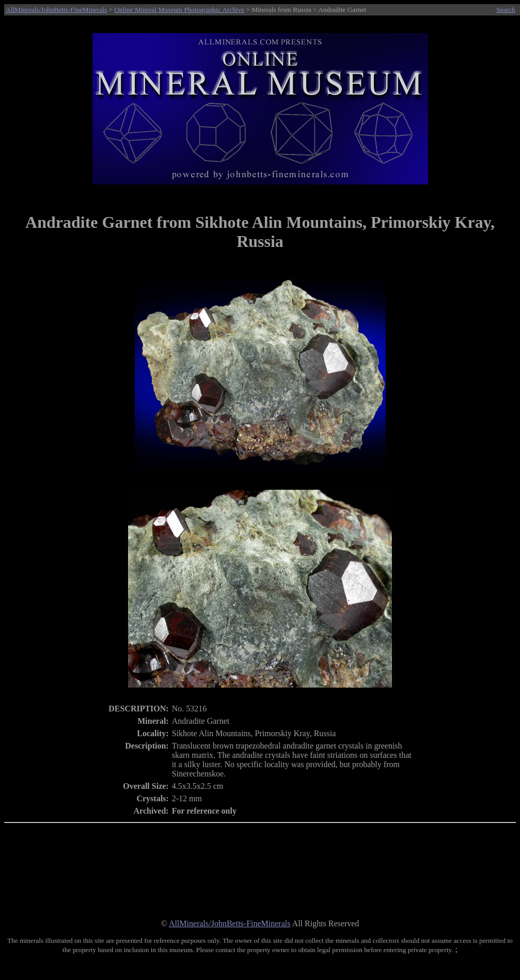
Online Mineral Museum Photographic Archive (179, 10)
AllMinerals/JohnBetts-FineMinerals (56, 10)
